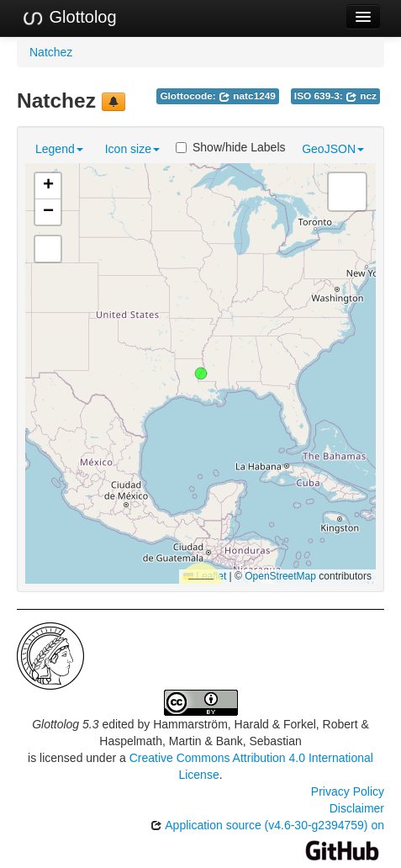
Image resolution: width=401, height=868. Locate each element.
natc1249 (247, 96)
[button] (201, 373)
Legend (59, 149)
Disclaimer (357, 808)
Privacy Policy (348, 791)
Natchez (51, 52)
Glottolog (69, 18)
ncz (361, 96)
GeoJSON (333, 149)
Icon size (132, 149)
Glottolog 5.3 (65, 724)
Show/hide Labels (231, 147)
